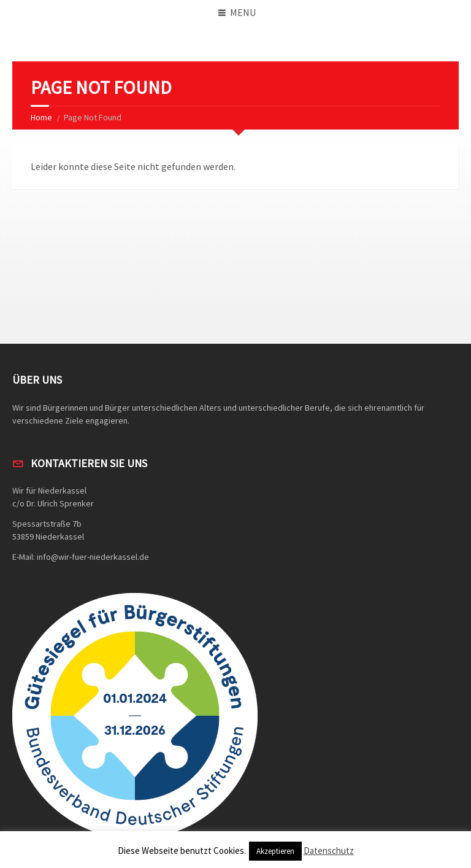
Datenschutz (329, 851)
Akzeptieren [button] (275, 851)
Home (41, 117)
